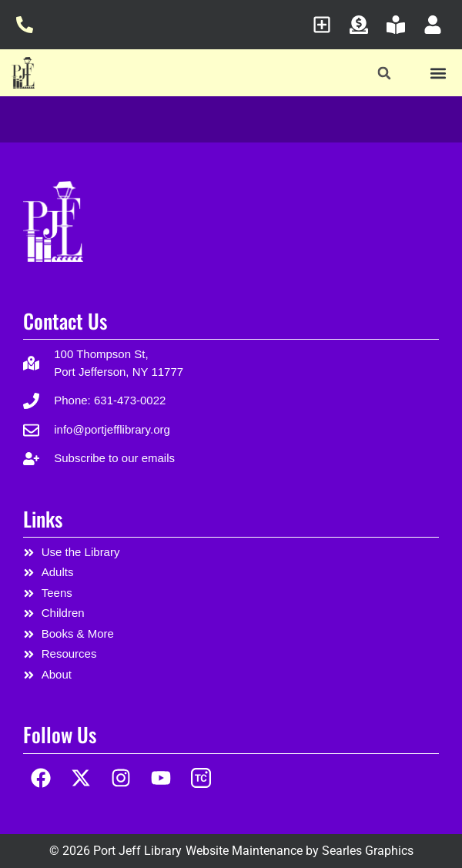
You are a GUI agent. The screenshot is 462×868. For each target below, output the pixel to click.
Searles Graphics (368, 851)
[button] (385, 74)
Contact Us (65, 321)
